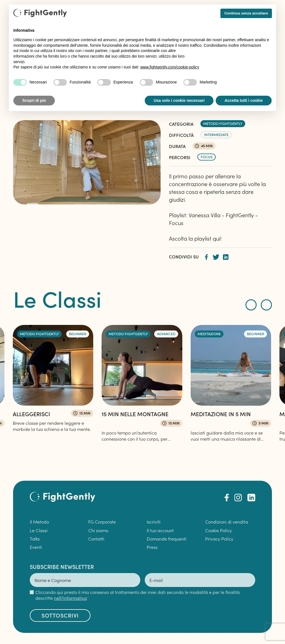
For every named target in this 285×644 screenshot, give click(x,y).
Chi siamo (98, 530)
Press (152, 547)
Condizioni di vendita (227, 522)
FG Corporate (102, 522)
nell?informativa (70, 598)
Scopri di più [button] (34, 100)
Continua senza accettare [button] (246, 13)
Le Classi (39, 530)
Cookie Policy (218, 530)
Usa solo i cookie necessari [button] (179, 100)
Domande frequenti (167, 539)
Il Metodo (39, 522)
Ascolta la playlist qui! (195, 238)
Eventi (36, 547)
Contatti (96, 539)
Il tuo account (160, 530)
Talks (35, 539)
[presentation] (251, 305)
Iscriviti (154, 522)
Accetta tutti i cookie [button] (244, 100)
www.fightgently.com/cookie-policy (170, 67)
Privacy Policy (219, 539)
